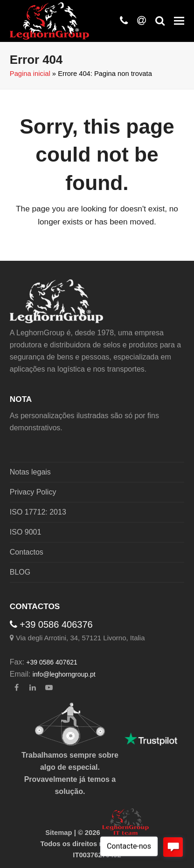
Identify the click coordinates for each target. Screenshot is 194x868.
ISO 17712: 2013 (38, 512)
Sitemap (59, 833)
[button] (179, 21)
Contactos (27, 552)
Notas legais (30, 472)
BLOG (20, 572)
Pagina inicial (30, 74)
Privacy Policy (33, 492)
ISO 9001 (26, 532)
